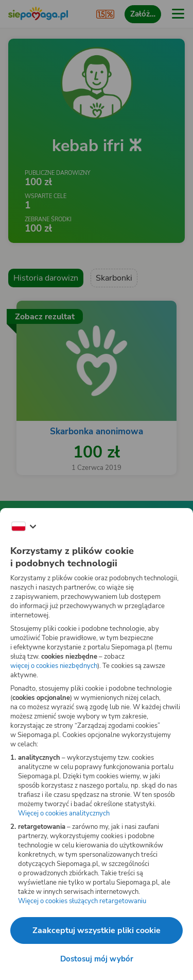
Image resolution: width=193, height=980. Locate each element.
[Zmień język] (24, 527)
